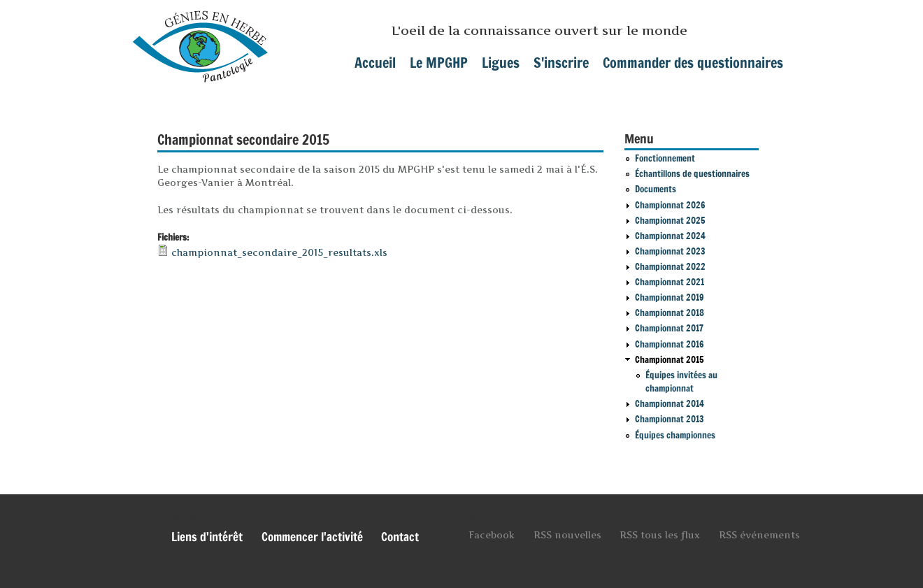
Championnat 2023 (670, 251)
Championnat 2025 (670, 220)
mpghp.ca (200, 41)
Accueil (375, 63)
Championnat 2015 (670, 359)
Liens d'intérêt (207, 537)
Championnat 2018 (670, 313)
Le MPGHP (439, 63)
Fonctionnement (665, 158)
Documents (656, 189)
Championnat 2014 (670, 403)
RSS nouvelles (567, 535)
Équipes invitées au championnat (681, 382)
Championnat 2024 (670, 236)
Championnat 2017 (669, 328)
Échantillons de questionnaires (692, 173)
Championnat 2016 (670, 344)
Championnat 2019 (670, 297)
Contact (400, 537)
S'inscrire (561, 63)
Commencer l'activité (312, 537)
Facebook (492, 535)
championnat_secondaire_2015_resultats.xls (279, 252)
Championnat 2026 (670, 205)
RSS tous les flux (660, 535)
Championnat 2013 (670, 419)
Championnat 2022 (670, 266)
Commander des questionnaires (693, 63)
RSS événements (759, 535)
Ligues (501, 63)
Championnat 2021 (670, 282)
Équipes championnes (675, 435)
